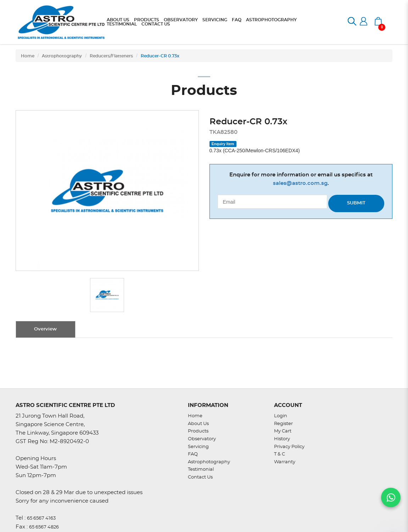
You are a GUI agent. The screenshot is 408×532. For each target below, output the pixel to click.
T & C (280, 454)
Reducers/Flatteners (111, 56)
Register (283, 424)
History (282, 439)
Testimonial (201, 469)
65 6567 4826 (44, 527)
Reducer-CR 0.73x (160, 56)
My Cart (283, 431)
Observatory (202, 439)
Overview (45, 329)
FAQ (193, 454)
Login (281, 416)
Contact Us (200, 477)
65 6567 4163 (41, 518)
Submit (356, 203)
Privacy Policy (289, 447)
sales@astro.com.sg (300, 183)
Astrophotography (62, 56)
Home (28, 56)
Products (198, 431)
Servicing (198, 447)
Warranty (285, 462)
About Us (198, 424)
